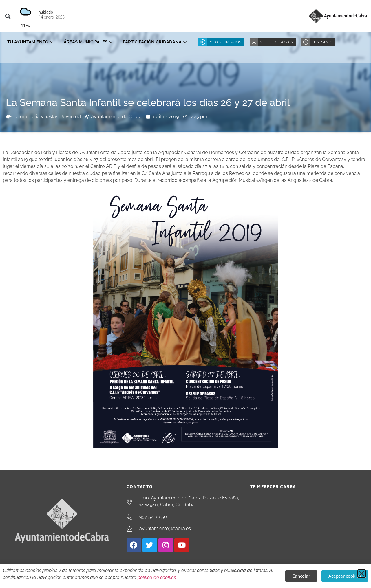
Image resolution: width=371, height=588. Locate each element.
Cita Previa (322, 42)
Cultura (19, 117)
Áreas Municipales (88, 42)
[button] (8, 16)
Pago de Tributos (225, 42)
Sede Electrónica (276, 42)
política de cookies (157, 577)
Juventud (71, 117)
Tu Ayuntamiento (30, 42)
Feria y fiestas (44, 117)
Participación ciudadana (155, 42)
